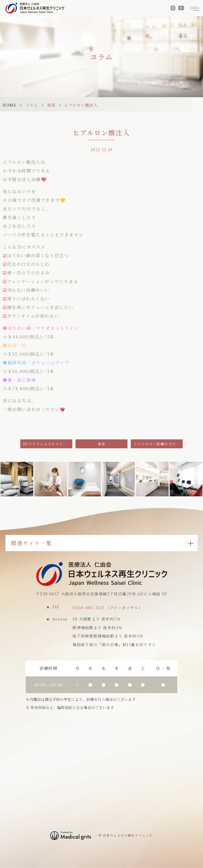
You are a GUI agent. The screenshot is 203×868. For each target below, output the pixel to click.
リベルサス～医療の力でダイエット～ (158, 444)
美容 (51, 105)
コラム (32, 105)
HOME (9, 105)
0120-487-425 (88, 607)
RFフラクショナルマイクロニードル (48, 444)
